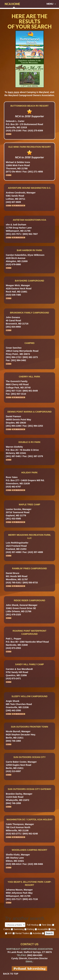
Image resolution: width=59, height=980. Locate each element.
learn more (14, 92)
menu (51, 4)
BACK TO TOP (11, 974)
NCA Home (12, 4)
